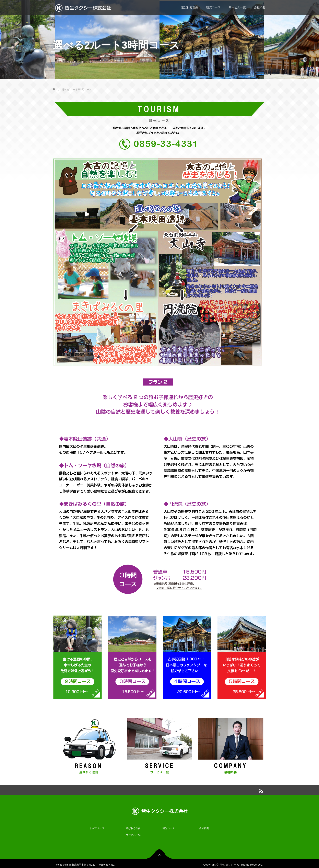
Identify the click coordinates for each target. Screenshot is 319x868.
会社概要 (260, 7)
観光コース (213, 7)
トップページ (97, 826)
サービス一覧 (237, 7)
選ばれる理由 (190, 7)
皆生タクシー (228, 862)
